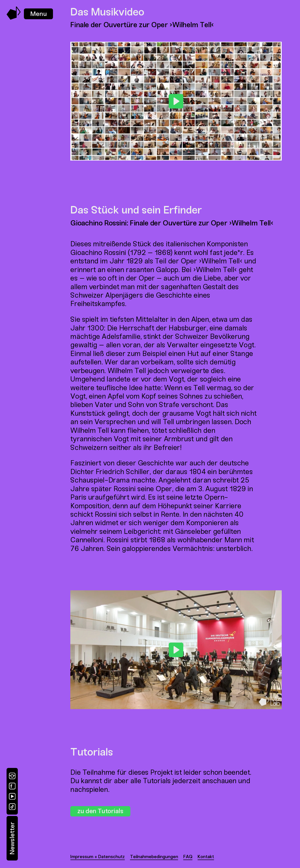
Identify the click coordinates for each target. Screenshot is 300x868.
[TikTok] (12, 807)
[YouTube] (12, 796)
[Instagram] (12, 776)
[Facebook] (12, 786)
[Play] (176, 101)
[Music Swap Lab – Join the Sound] (14, 18)
